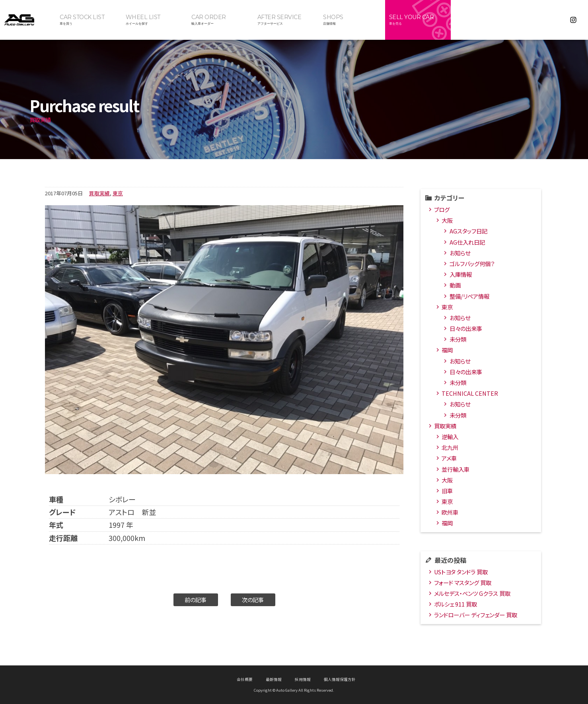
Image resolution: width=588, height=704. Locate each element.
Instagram (573, 20)
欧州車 (450, 512)
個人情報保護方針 (340, 679)
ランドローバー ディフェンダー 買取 (476, 615)
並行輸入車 (456, 469)
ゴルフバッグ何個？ (472, 264)
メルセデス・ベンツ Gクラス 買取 (472, 593)
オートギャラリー (28, 20)
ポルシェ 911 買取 (456, 604)
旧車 (447, 491)
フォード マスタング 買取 (463, 582)
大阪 (447, 220)
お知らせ (460, 253)
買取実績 (99, 193)
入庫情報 (461, 274)
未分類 (458, 339)
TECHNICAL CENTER (470, 393)
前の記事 (196, 600)
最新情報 (274, 679)
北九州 (450, 447)
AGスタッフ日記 (468, 231)
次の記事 (253, 600)
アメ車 (449, 458)
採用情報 (303, 679)
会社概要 (245, 679)
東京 (118, 193)
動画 (455, 285)
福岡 (447, 350)
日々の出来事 (466, 328)
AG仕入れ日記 (467, 242)
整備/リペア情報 (469, 296)
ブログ (442, 209)
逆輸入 (450, 437)
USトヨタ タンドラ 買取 (461, 572)
